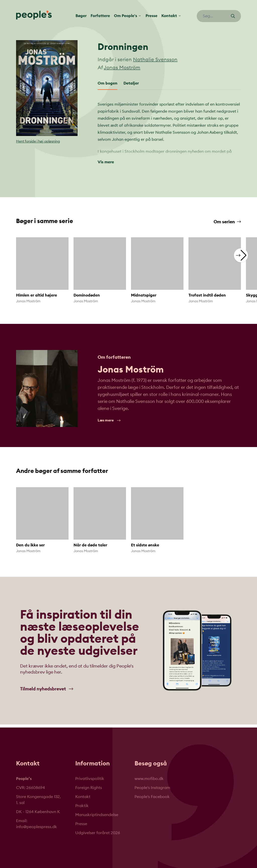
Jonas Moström (122, 68)
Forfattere (100, 16)
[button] (241, 255)
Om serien (227, 222)
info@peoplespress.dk (37, 827)
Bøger (81, 16)
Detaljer (131, 83)
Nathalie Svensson (155, 60)
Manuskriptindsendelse (97, 815)
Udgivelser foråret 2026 (98, 833)
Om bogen (108, 83)
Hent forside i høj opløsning (38, 141)
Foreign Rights (89, 788)
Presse (151, 16)
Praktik (82, 806)
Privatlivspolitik (90, 779)
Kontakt (83, 797)
